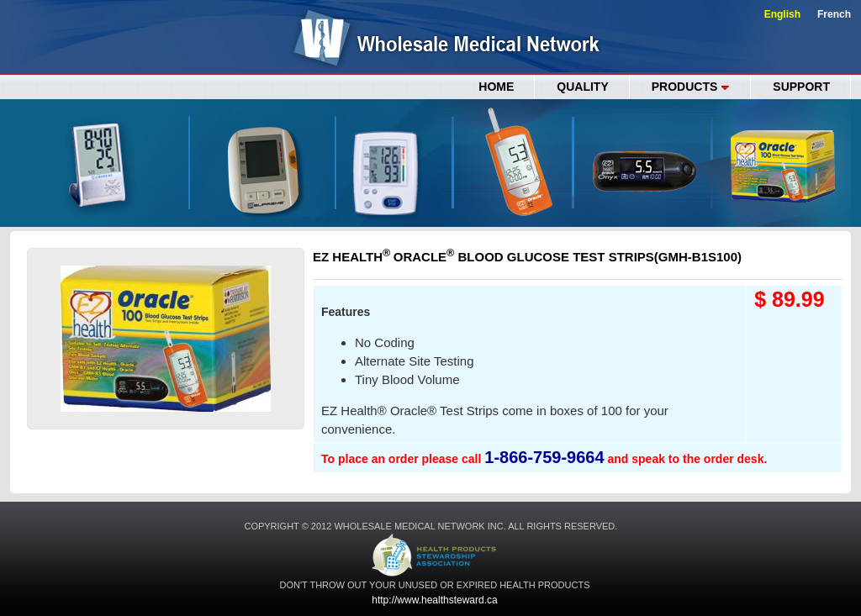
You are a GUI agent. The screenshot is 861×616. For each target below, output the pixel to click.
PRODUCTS (691, 87)
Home (496, 87)
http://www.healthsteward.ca (434, 600)
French (834, 14)
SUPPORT (801, 87)
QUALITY (582, 87)
